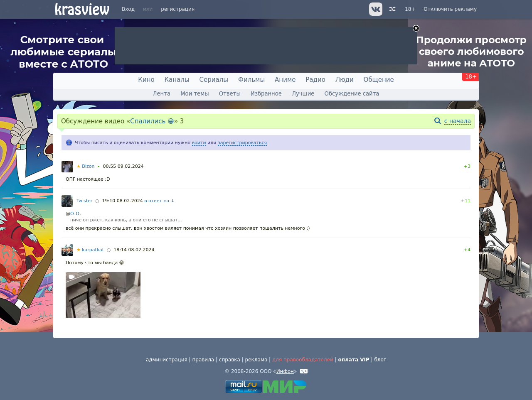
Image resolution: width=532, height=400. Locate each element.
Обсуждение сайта (352, 94)
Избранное (266, 94)
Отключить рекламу (450, 9)
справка (230, 360)
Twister (84, 201)
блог (380, 360)
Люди (345, 80)
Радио (315, 80)
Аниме (285, 80)
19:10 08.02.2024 (122, 201)
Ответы (230, 94)
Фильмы (251, 80)
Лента (162, 94)
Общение (379, 80)
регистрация (178, 9)
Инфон (285, 371)
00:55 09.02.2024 (123, 166)
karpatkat (90, 250)
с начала (458, 121)
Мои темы (195, 94)
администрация (167, 360)
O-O (75, 214)
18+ (410, 9)
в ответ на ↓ (159, 201)
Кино (146, 80)
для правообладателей (303, 360)
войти (199, 143)
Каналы (177, 80)
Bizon (85, 166)
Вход (128, 9)
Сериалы (214, 80)
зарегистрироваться (242, 143)
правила (203, 360)
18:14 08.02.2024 (134, 250)
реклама (256, 360)
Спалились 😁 (152, 121)
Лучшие (303, 94)
